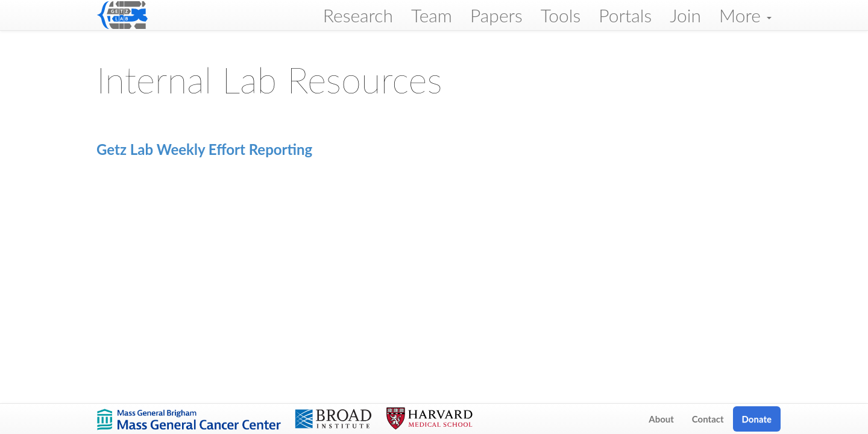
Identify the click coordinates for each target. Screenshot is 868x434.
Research (358, 15)
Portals (625, 15)
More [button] (745, 15)
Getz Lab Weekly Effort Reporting (204, 149)
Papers (496, 15)
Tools (561, 15)
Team (432, 15)
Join (685, 15)
